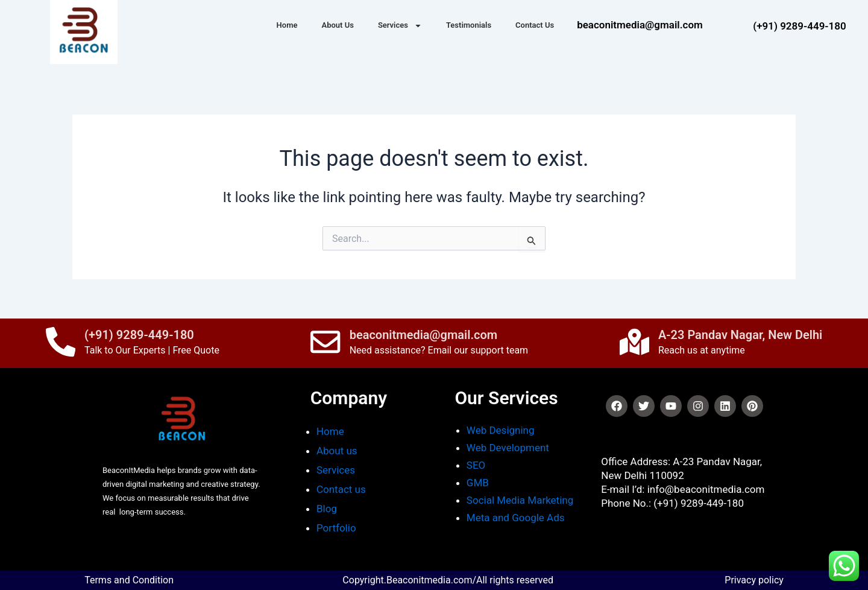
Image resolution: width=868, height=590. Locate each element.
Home (287, 25)
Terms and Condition (129, 580)
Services (400, 26)
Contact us (342, 489)
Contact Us (535, 25)
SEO (476, 465)
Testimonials (469, 25)
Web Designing (501, 430)
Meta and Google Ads (516, 518)
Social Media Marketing (520, 500)
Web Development (508, 448)
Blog (327, 509)
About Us (337, 25)
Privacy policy (754, 580)
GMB (478, 483)
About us (337, 451)
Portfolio (336, 528)
